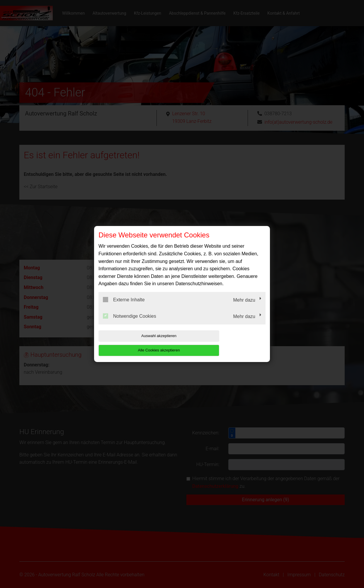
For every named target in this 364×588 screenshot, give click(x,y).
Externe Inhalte (124, 307)
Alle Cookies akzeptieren (228, 343)
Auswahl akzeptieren (136, 343)
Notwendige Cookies (130, 323)
